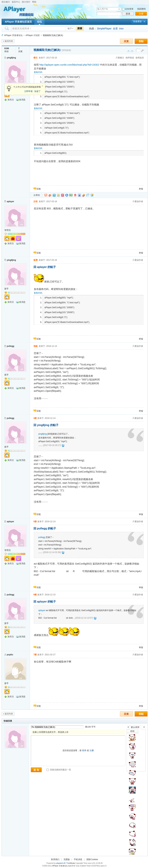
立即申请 (28, 91)
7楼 (35, 655)
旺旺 (133, 731)
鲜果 (84, 195)
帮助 (34, 2)
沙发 (36, 201)
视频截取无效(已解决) (53, 35)
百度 (79, 195)
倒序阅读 (130, 58)
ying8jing (11, 58)
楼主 (36, 58)
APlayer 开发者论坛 (13, 35)
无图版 (67, 859)
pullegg (11, 346)
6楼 (35, 595)
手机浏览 (78, 859)
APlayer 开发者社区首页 (18, 22)
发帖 (141, 41)
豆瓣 (71, 195)
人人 (67, 195)
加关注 (11, 100)
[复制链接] (66, 50)
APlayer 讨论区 (33, 35)
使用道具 (140, 58)
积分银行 (6, 2)
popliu (10, 655)
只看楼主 (120, 58)
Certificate (71, 863)
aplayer (11, 201)
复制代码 (38, 72)
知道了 (38, 91)
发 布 (36, 770)
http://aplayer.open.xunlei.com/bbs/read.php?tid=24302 (69, 65)
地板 (36, 346)
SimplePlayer (104, 29)
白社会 (88, 195)
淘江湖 (46, 195)
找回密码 (141, 9)
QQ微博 (54, 195)
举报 (141, 189)
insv (121, 29)
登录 (128, 14)
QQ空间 (58, 195)
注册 (141, 14)
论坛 (39, 22)
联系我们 (55, 859)
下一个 (145, 728)
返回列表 (9, 41)
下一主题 (132, 51)
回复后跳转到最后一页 (59, 770)
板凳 (36, 260)
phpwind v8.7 (61, 863)
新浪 (50, 195)
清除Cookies (92, 859)
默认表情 (135, 727)
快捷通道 (137, 22)
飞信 (92, 195)
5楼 (35, 522)
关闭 (42, 86)
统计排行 (26, 2)
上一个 (128, 728)
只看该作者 (138, 201)
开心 (63, 195)
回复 (126, 41)
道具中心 (16, 2)
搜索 (80, 28)
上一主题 (129, 51)
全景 (115, 29)
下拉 (119, 9)
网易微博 (75, 195)
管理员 (8, 230)
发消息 (22, 100)
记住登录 (129, 9)
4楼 (35, 418)
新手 (6, 289)
